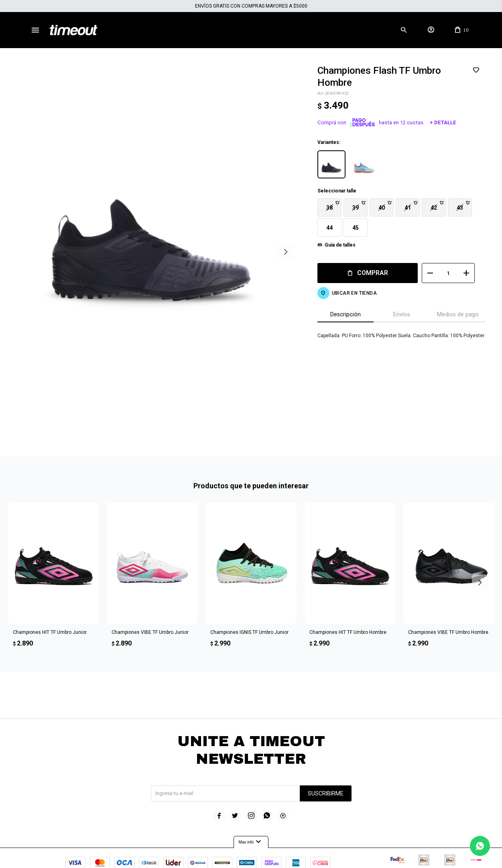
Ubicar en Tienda (348, 293)
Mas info (251, 813)
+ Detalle (437, 122)
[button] (404, 30)
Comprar (367, 273)
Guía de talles (334, 245)
